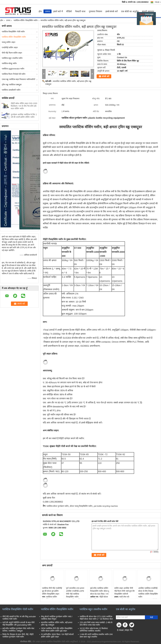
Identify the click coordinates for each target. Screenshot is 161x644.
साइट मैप (129, 630)
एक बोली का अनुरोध (130, 11)
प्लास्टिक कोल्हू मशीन (9, 63)
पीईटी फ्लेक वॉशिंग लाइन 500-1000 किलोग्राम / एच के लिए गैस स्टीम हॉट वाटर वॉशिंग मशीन (24, 106)
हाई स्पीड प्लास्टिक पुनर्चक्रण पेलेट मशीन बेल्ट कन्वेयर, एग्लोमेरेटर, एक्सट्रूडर (18, 630)
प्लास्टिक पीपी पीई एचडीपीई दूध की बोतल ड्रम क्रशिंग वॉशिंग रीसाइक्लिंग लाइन (52, 591)
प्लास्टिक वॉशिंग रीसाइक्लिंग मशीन (26, 20)
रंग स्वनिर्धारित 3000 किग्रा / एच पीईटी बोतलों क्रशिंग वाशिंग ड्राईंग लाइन (57, 636)
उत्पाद (47, 11)
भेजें (151, 617)
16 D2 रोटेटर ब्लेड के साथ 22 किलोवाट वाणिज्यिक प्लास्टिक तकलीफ (94, 630)
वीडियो (69, 11)
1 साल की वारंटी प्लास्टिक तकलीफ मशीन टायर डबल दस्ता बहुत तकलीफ (96, 636)
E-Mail (120, 630)
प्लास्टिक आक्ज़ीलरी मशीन (11, 90)
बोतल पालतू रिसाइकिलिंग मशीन (81, 506)
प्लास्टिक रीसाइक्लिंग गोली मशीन (13, 32)
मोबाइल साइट (122, 634)
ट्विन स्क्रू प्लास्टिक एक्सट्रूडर (12, 85)
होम (40, 11)
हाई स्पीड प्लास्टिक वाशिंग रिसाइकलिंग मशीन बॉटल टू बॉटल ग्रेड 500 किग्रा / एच (100, 591)
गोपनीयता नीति (26, 642)
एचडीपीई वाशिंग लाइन (10, 48)
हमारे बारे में (58, 11)
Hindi (158, 2)
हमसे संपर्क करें (112, 11)
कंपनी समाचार (148, 11)
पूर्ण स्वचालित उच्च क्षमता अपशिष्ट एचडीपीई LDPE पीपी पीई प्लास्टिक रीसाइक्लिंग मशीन (75, 592)
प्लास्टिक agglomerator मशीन (13, 69)
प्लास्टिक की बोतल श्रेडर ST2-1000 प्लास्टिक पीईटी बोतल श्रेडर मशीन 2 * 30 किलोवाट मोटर (96, 618)
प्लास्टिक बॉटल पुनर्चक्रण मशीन (58, 506)
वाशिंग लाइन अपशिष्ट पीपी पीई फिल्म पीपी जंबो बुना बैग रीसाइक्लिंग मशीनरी (125, 591)
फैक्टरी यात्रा (80, 11)
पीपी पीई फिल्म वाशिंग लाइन (12, 53)
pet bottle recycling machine (106, 506)
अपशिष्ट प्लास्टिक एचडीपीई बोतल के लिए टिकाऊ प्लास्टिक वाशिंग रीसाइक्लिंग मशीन (148, 592)
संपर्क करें (106, 76)
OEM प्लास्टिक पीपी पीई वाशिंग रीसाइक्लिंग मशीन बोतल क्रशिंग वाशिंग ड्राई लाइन (57, 630)
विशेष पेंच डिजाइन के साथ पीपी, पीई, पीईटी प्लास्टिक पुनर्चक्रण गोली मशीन (18, 636)
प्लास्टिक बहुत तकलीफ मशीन (12, 58)
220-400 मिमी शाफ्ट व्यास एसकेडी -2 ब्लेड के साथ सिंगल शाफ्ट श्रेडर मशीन (96, 624)
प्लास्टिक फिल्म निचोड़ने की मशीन (14, 74)
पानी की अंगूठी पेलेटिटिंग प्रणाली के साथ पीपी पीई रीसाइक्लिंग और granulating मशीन (18, 624)
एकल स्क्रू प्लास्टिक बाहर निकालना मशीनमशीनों (18, 79)
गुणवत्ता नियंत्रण (95, 11)
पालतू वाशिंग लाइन (9, 42)
